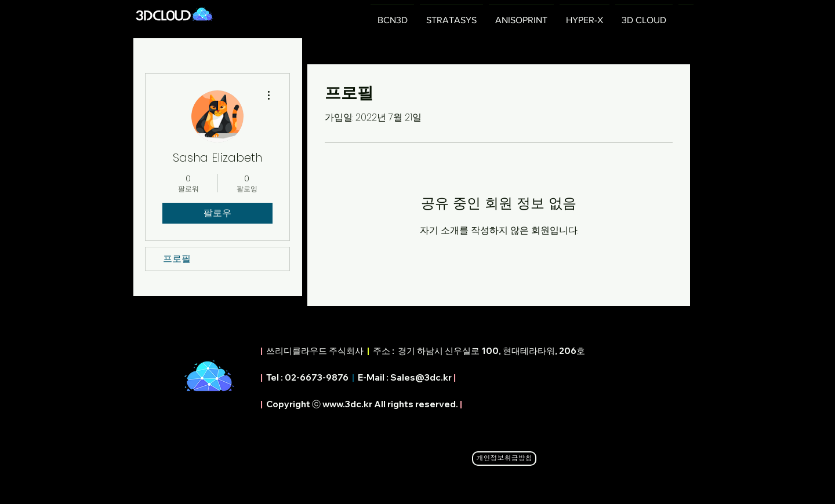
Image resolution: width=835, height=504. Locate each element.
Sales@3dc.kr (421, 377)
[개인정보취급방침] (504, 459)
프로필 (177, 259)
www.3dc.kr (347, 404)
